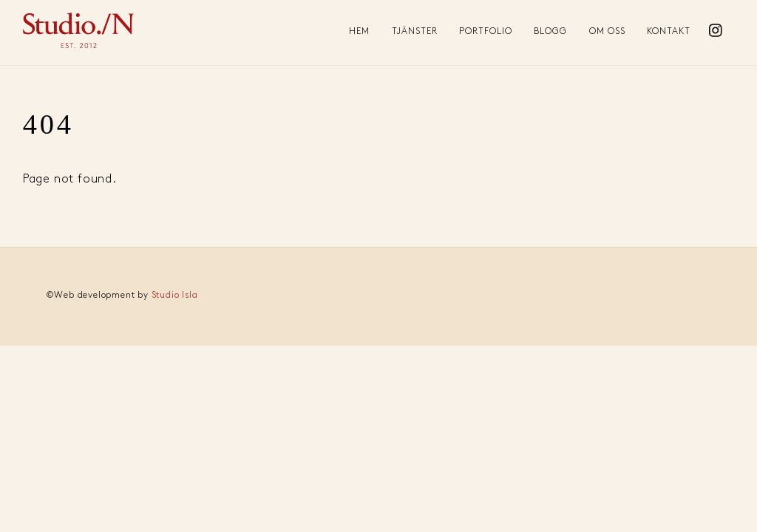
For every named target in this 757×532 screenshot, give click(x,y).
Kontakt (669, 31)
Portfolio (486, 31)
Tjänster (415, 31)
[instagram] (716, 27)
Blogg (550, 31)
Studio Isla (175, 295)
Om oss (607, 31)
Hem (359, 31)
